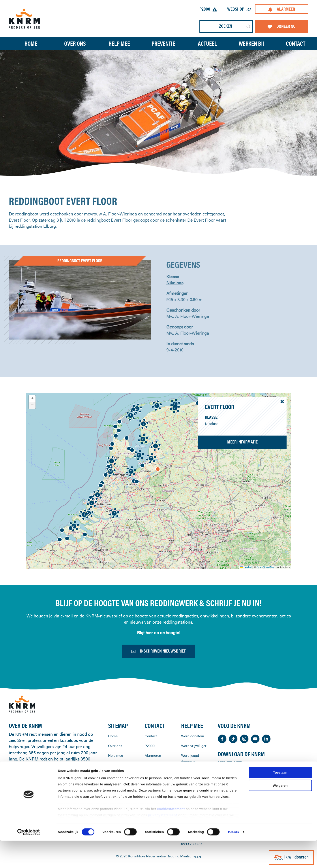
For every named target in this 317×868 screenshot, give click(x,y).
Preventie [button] (163, 44)
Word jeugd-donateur (191, 778)
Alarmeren (153, 775)
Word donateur (193, 756)
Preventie (115, 785)
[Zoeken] (226, 26)
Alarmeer (281, 9)
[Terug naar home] (24, 18)
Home (31, 44)
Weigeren (280, 813)
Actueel (207, 44)
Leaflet (246, 567)
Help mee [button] (119, 44)
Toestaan (280, 800)
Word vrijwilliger (194, 766)
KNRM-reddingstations (157, 788)
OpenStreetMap (266, 567)
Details (233, 859)
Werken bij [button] (252, 44)
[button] (67, 538)
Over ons (115, 766)
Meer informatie (242, 442)
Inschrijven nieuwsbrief (158, 653)
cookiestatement (172, 836)
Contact (151, 756)
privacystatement (163, 843)
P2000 (208, 9)
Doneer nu (282, 26)
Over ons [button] (75, 44)
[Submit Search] (248, 26)
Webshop (239, 9)
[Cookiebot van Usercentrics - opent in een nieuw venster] (29, 859)
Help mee (115, 775)
